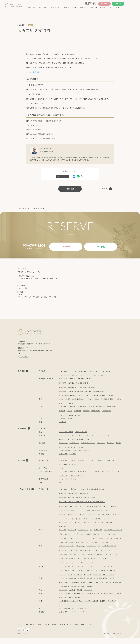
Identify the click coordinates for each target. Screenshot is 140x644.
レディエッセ (111, 462)
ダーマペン (111, 444)
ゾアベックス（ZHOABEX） (78, 462)
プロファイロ (63, 473)
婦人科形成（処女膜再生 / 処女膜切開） (82, 380)
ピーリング (63, 449)
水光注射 (119, 444)
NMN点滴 (73, 455)
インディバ (63, 423)
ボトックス (63, 469)
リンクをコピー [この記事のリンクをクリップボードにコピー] (62, 177)
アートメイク (63, 430)
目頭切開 (62, 412)
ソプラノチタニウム (81, 433)
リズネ (117, 473)
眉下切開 (78, 416)
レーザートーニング (93, 437)
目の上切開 (78, 412)
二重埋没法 (72, 408)
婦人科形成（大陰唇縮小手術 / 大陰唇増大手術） (74, 384)
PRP (61, 484)
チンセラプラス (64, 480)
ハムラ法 (29, 72)
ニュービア (93, 462)
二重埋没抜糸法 (82, 408)
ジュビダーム (63, 462)
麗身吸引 (103, 397)
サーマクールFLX (65, 452)
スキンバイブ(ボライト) (77, 477)
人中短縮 (62, 420)
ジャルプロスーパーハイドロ (78, 473)
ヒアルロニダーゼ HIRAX (68, 466)
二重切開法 (63, 408)
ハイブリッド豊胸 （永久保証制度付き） (72, 400)
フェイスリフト (64, 372)
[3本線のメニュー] (134, 5)
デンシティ (87, 452)
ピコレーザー (81, 437)
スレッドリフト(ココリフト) (80, 372)
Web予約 (104, 4)
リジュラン (110, 473)
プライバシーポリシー (24, 639)
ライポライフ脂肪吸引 (92, 397)
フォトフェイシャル (107, 437)
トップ (20, 210)
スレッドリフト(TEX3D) (84, 377)
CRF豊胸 (119, 400)
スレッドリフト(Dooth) (67, 377)
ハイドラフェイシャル (88, 444)
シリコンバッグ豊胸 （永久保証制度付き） (100, 400)
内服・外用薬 (63, 455)
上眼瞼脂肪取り (107, 412)
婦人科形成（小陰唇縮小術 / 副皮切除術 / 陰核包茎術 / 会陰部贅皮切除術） (82, 393)
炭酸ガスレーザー (65, 441)
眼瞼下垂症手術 (101, 408)
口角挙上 (70, 420)
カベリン (74, 480)
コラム (27, 210)
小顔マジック (63, 380)
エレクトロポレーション (76, 449)
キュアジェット (74, 444)
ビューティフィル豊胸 (66, 405)
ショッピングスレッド (100, 377)
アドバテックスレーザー (67, 437)
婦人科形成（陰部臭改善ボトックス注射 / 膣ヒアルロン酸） (78, 389)
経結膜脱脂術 (39, 72)
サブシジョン (101, 444)
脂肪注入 (111, 397)
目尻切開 (70, 412)
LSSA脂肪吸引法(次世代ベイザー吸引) (71, 397)
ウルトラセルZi (77, 452)
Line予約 (118, 4)
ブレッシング (63, 444)
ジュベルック (63, 477)
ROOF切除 (87, 412)
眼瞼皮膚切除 (96, 412)
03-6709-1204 (91, 3)
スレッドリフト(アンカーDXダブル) (102, 372)
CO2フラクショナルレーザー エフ (83, 441)
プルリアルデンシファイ (97, 473)
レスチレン (102, 462)
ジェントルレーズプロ (66, 433)
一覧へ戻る (70, 189)
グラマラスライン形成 (66, 416)
